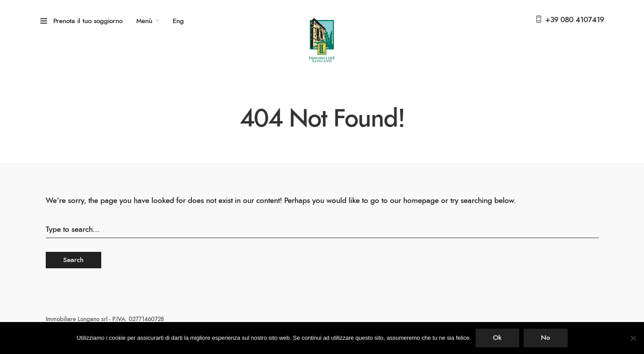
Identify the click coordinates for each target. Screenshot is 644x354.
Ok (497, 338)
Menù (144, 21)
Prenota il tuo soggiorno (88, 21)
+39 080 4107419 (575, 20)
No (545, 338)
